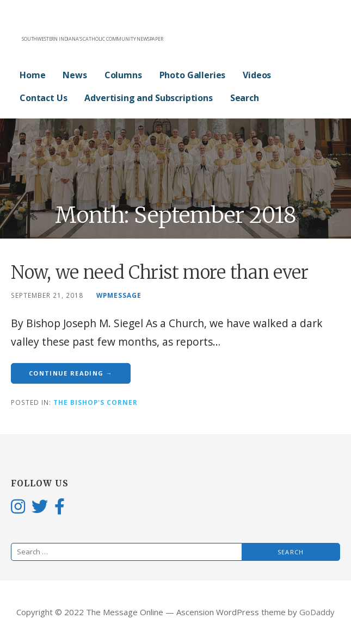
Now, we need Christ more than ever (160, 273)
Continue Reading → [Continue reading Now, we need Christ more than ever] (71, 373)
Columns (123, 75)
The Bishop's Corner (96, 402)
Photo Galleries (193, 75)
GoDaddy (317, 612)
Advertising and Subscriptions (148, 98)
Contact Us (43, 98)
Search (245, 98)
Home (32, 75)
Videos (257, 75)
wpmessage (119, 295)
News (75, 75)
